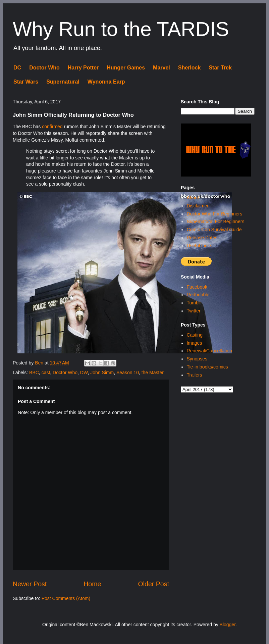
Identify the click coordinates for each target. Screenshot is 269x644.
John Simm (102, 373)
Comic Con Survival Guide (214, 230)
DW (84, 373)
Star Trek (220, 68)
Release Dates (202, 238)
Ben (40, 363)
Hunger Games (126, 68)
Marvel (162, 68)
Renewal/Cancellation (209, 351)
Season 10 (128, 373)
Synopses (197, 359)
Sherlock (190, 68)
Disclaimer (197, 206)
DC (17, 68)
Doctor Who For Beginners (214, 214)
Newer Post (30, 584)
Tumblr (194, 303)
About (193, 198)
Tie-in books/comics (207, 367)
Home (92, 584)
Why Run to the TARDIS (121, 29)
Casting (194, 335)
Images (194, 343)
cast (46, 373)
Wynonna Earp (106, 82)
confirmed (52, 127)
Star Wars (26, 82)
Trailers (194, 375)
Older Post (153, 584)
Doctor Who (44, 68)
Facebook (197, 287)
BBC (34, 373)
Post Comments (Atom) (66, 598)
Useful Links (199, 246)
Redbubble (198, 295)
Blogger (228, 625)
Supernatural (63, 82)
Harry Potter (83, 68)
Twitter (193, 311)
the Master (153, 373)
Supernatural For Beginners (215, 221)
